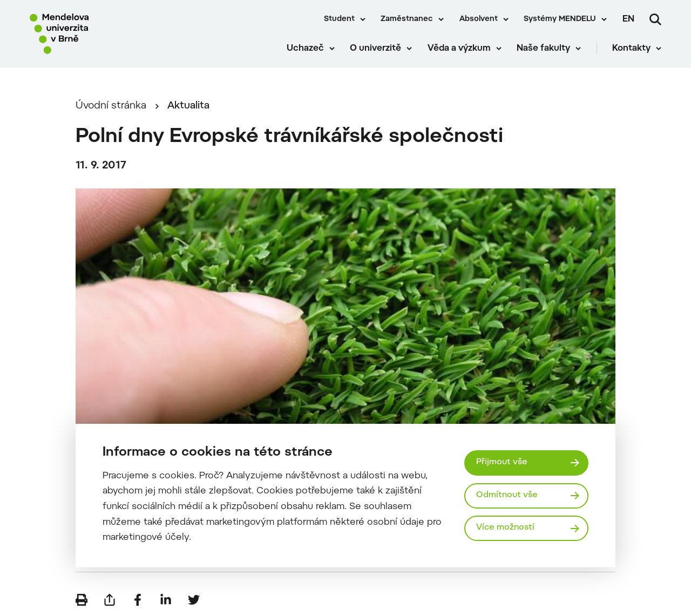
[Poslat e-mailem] (110, 600)
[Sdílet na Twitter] (194, 600)
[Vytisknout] (82, 600)
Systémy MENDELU (560, 19)
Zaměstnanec (407, 19)
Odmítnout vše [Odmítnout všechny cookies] (507, 495)
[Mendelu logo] (92, 34)
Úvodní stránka (111, 106)
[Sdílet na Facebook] (138, 600)
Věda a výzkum (459, 49)
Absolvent (479, 19)
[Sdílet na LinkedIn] (166, 600)
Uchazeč (305, 49)
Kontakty (631, 49)
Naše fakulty (543, 49)
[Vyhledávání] (655, 19)
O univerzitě (375, 49)
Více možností (505, 528)
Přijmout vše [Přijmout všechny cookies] (502, 462)
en (628, 19)
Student (339, 19)
